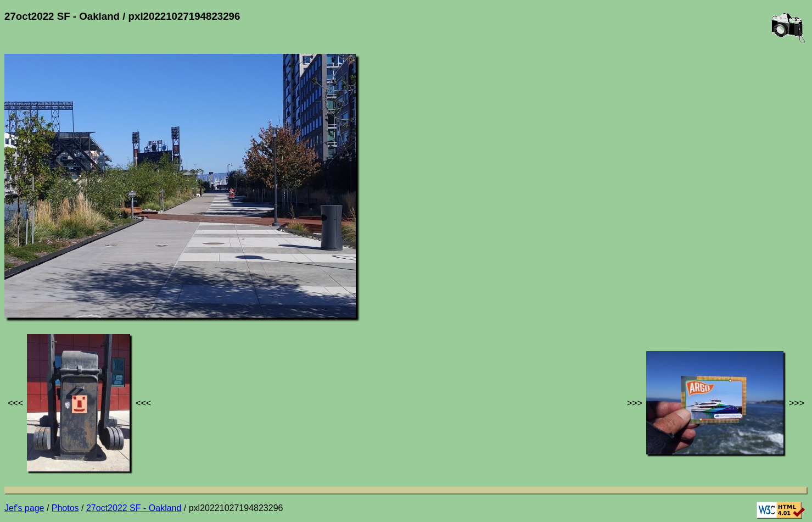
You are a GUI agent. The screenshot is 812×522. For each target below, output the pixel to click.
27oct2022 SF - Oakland (134, 508)
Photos (65, 508)
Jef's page (24, 508)
